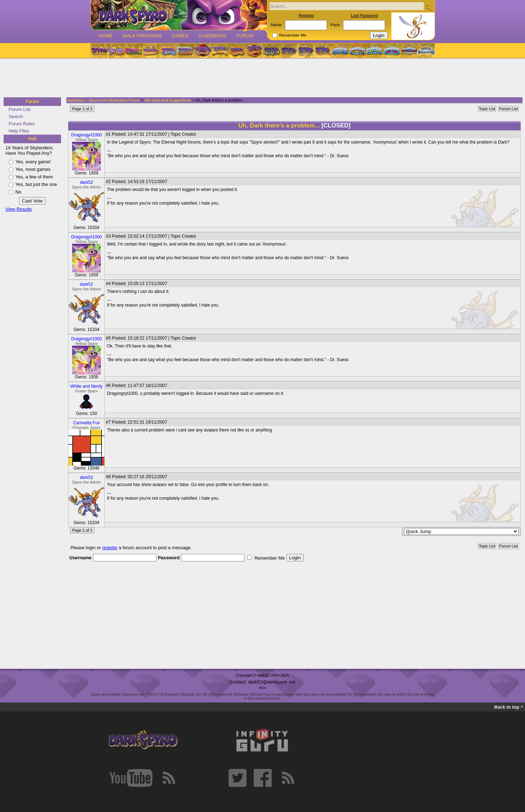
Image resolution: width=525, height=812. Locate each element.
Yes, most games (33, 169)
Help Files (19, 131)
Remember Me (293, 35)
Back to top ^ (509, 707)
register (110, 548)
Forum (245, 36)
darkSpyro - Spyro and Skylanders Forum (103, 100)
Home (106, 36)
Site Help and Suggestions (168, 100)
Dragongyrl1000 (86, 135)
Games (180, 36)
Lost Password (365, 15)
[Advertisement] (260, 78)
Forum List (19, 109)
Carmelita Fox (87, 423)
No (18, 192)
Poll (32, 139)
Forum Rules (22, 124)
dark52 (87, 182)
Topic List (487, 109)
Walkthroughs (142, 36)
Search (16, 116)
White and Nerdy (86, 386)
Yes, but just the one (36, 184)
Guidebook (212, 36)
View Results (19, 209)
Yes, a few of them (34, 177)
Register (306, 15)
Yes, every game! (33, 162)
